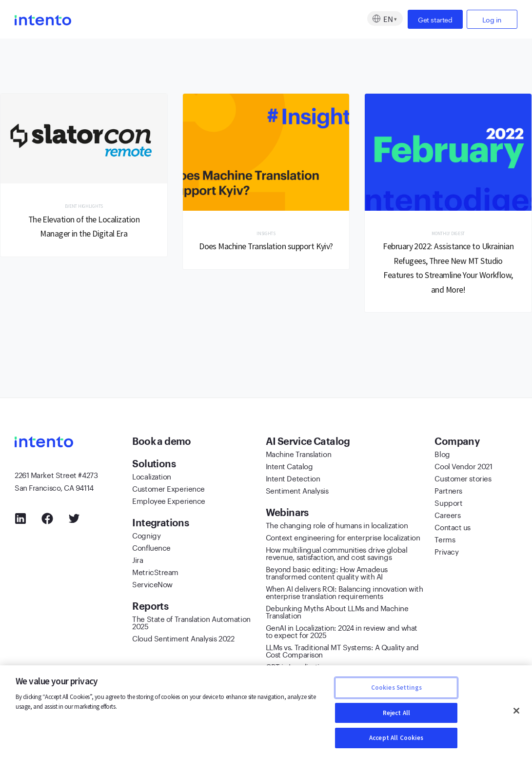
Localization (152, 478)
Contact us (453, 528)
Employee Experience (168, 502)
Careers (447, 516)
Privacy (446, 553)
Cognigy (146, 537)
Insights (266, 234)
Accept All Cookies (396, 738)
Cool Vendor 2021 (463, 467)
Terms (445, 540)
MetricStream (155, 573)
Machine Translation (298, 455)
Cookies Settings (396, 688)
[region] (266, 712)
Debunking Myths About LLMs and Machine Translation (337, 613)
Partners (448, 492)
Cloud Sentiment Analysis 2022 (183, 639)
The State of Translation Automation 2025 (191, 624)
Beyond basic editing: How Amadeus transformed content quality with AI (327, 574)
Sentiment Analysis (297, 492)
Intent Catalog (289, 467)
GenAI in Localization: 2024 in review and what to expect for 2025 (342, 632)
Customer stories (463, 479)
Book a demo (163, 443)
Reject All (396, 713)
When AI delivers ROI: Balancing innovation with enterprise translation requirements (345, 593)
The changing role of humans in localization (337, 526)
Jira (138, 561)
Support (448, 504)
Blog (442, 455)
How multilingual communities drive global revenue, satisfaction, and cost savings (337, 554)
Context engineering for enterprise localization (343, 539)
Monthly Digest (448, 234)
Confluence (151, 549)
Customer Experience (168, 490)
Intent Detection (293, 479)
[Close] (516, 711)
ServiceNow (152, 585)
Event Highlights (84, 207)
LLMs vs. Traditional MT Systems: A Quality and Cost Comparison (342, 652)
